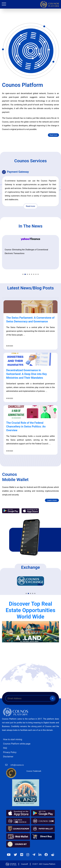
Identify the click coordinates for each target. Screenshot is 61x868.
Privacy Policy (10, 752)
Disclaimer (8, 757)
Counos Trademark (34, 771)
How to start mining (13, 739)
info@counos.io (17, 765)
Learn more (52, 500)
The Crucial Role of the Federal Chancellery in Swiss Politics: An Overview (26, 426)
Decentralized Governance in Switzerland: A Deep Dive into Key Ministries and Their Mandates (27, 374)
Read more (53, 135)
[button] (23, 274)
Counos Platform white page (17, 744)
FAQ (5, 748)
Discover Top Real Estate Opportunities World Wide (30, 610)
